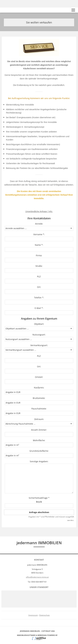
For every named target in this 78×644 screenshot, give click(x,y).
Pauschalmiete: (39, 409)
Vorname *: (39, 234)
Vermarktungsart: (39, 345)
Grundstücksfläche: (39, 451)
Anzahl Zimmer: (39, 430)
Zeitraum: (39, 419)
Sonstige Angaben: (39, 461)
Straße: (39, 266)
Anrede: (39, 224)
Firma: (39, 255)
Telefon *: (39, 298)
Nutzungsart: (39, 335)
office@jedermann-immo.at (37, 577)
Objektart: (39, 324)
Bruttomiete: (39, 398)
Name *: (39, 245)
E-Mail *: (39, 308)
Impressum (33, 615)
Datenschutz (45, 615)
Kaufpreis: (39, 388)
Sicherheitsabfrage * (39, 498)
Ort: (39, 287)
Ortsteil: (39, 377)
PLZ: (39, 276)
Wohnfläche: (39, 440)
